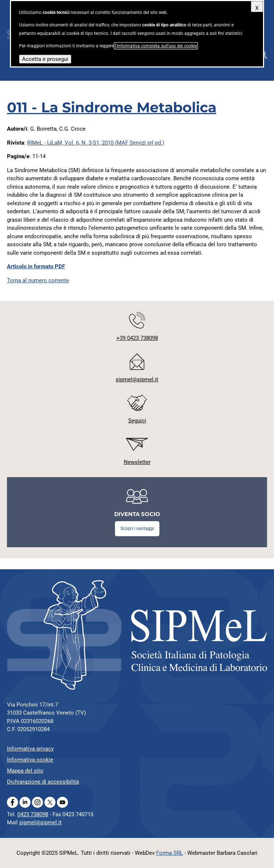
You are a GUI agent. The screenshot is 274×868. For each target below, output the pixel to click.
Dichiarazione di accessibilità (43, 782)
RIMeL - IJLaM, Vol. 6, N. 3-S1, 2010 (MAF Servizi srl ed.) (96, 143)
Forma (170, 853)
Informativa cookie (30, 760)
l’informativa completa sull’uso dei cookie (156, 46)
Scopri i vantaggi (137, 529)
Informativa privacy (30, 749)
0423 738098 (33, 814)
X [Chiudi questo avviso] (257, 8)
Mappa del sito (25, 771)
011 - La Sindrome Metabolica (112, 107)
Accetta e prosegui (45, 59)
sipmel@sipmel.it (40, 822)
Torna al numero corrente (38, 280)
